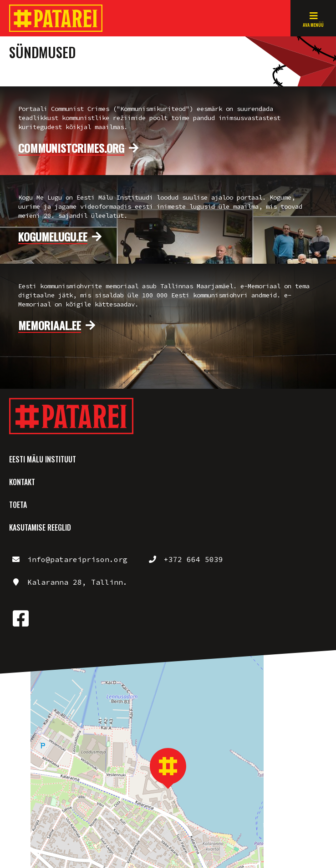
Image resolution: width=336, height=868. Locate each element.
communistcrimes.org (71, 148)
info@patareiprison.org (77, 559)
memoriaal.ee (50, 326)
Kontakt (22, 482)
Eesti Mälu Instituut (43, 459)
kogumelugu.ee (53, 237)
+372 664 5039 (193, 559)
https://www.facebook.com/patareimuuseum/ (20, 618)
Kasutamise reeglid (40, 527)
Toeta (18, 505)
